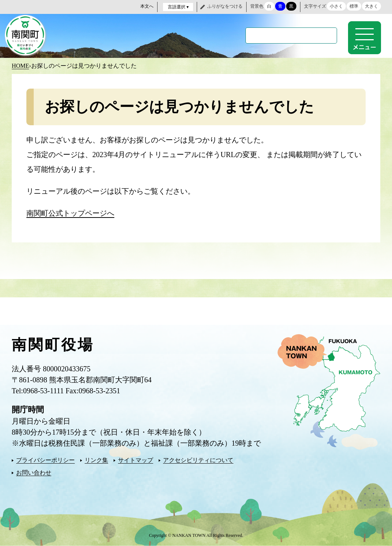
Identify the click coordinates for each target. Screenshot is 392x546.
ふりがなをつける (225, 6)
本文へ (147, 6)
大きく (371, 6)
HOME (20, 66)
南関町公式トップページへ (70, 213)
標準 (354, 6)
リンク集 (96, 460)
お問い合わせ (34, 473)
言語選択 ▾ (178, 7)
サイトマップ (136, 460)
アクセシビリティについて (198, 460)
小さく (336, 6)
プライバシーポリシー (45, 460)
